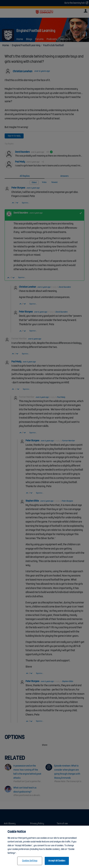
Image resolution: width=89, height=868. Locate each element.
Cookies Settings (30, 862)
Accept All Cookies (57, 862)
